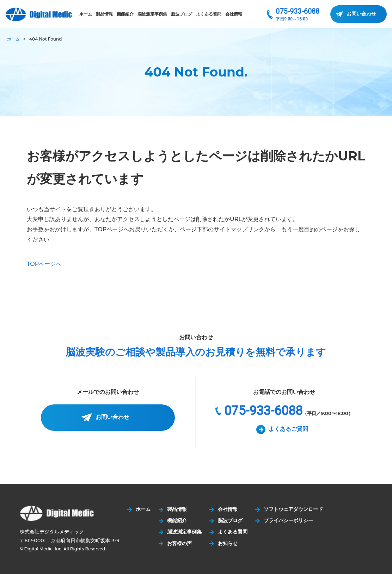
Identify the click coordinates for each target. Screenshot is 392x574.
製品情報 (104, 14)
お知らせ (229, 543)
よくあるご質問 (288, 429)
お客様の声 (180, 543)
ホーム (86, 14)
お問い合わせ (361, 14)
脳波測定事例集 (152, 14)
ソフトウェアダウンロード (295, 509)
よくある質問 (209, 14)
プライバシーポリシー (290, 520)
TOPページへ (44, 264)
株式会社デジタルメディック (39, 14)
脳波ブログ (182, 14)
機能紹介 (125, 14)
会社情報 (234, 14)
